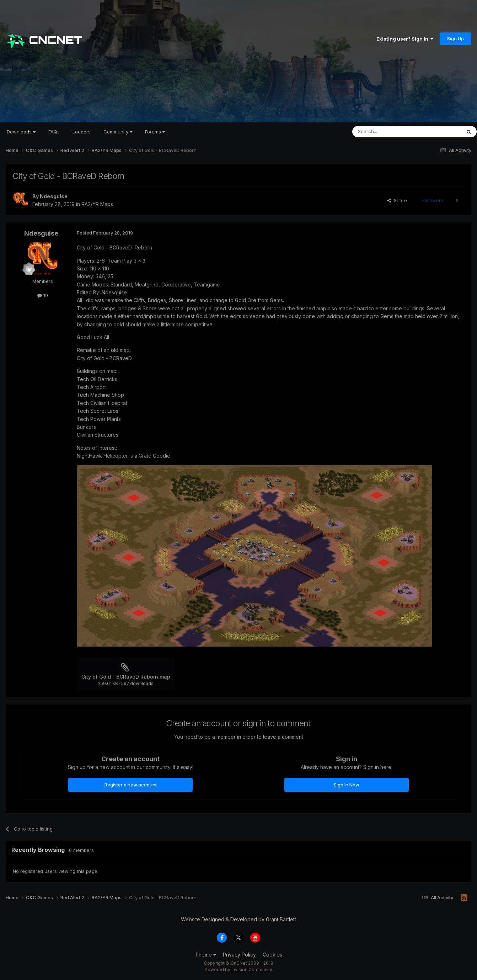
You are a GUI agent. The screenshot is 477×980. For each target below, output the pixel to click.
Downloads (21, 132)
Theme (206, 955)
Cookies (272, 955)
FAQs (54, 132)
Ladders (82, 132)
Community (118, 132)
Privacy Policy (239, 955)
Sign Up (455, 38)
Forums (155, 132)
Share (397, 200)
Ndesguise (54, 196)
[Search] (388, 132)
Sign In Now (347, 785)
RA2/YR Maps (97, 204)
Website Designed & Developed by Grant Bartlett (238, 919)
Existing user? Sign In (405, 39)
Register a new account (131, 785)
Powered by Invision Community (238, 970)
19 (43, 295)
